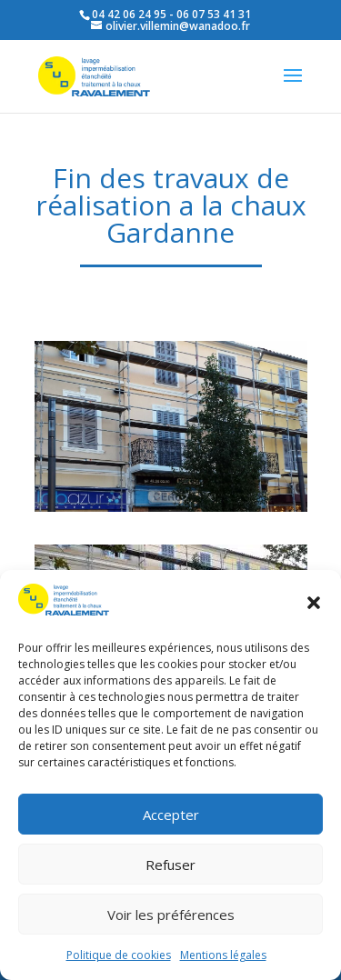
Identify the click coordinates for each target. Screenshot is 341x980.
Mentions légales (223, 955)
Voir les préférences (171, 915)
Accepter (171, 815)
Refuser (170, 865)
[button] (314, 603)
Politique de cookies (119, 955)
